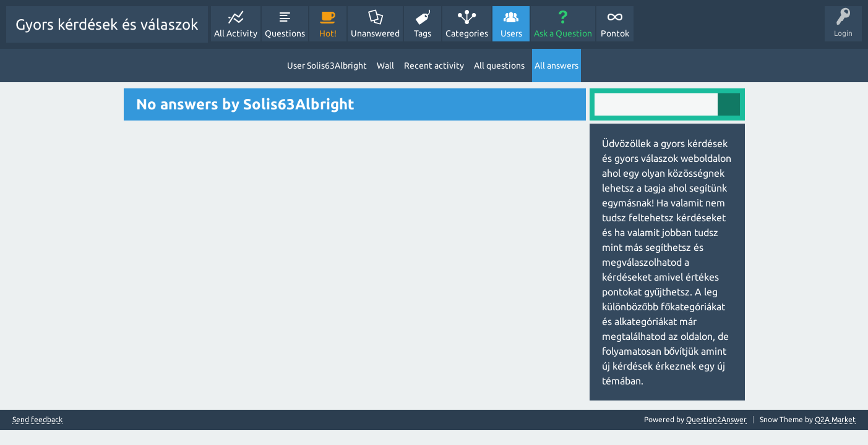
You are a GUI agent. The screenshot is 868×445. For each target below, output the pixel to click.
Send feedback (37, 420)
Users (511, 33)
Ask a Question (563, 33)
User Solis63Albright (327, 66)
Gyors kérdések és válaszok (107, 24)
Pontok (615, 33)
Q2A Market (835, 419)
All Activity (236, 33)
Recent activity (434, 66)
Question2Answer (716, 419)
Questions (285, 33)
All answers (556, 66)
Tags (423, 33)
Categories (467, 33)
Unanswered (375, 33)
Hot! (328, 33)
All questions (499, 66)
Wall (385, 66)
